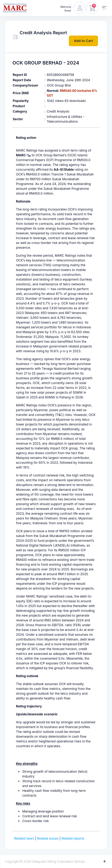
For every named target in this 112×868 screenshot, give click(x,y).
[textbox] (56, 479)
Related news (24, 838)
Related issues (48, 838)
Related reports (73, 838)
